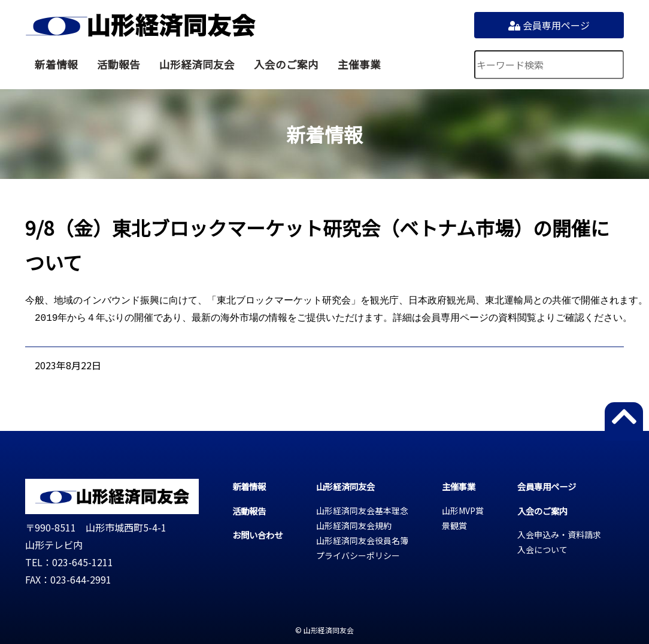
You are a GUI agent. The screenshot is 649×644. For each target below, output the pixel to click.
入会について (542, 549)
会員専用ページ (549, 25)
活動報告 (119, 64)
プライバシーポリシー (358, 555)
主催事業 (359, 64)
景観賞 (454, 525)
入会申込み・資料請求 (559, 534)
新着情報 (56, 64)
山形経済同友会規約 (354, 525)
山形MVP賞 (463, 511)
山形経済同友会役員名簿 (362, 540)
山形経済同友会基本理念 (362, 511)
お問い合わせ (257, 535)
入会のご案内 (286, 64)
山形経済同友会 (140, 25)
